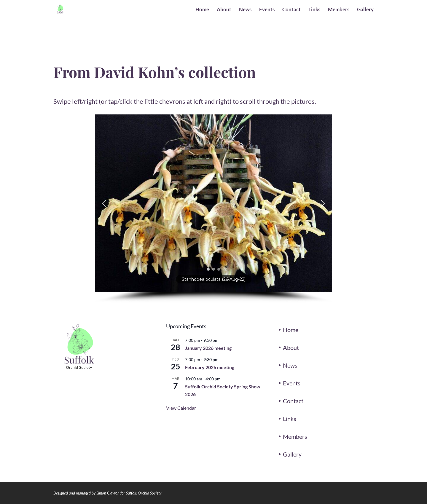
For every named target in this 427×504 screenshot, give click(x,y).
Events (267, 10)
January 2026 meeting (208, 348)
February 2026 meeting (210, 367)
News (245, 10)
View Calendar (181, 408)
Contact (291, 10)
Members (339, 10)
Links (314, 10)
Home (202, 10)
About (224, 10)
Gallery (365, 10)
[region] (213, 209)
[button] (104, 203)
